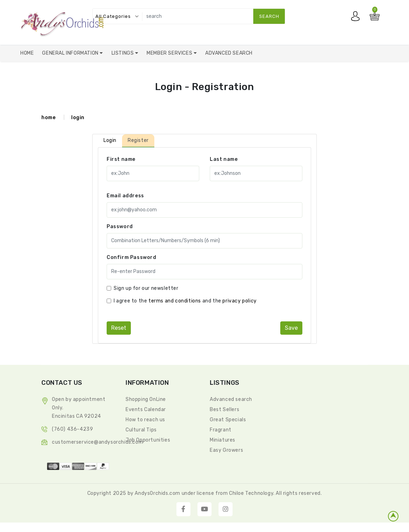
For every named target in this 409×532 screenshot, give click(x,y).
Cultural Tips (141, 430)
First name (121, 159)
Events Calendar (146, 410)
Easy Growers (226, 450)
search (269, 16)
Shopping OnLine (146, 399)
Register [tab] (138, 140)
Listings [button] (123, 53)
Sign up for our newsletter (146, 288)
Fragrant (221, 430)
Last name (224, 159)
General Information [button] (71, 53)
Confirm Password (132, 257)
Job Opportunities (148, 440)
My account (357, 18)
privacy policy (239, 301)
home (48, 118)
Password (120, 227)
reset (119, 328)
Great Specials (228, 420)
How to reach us (145, 420)
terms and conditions (175, 301)
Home (27, 53)
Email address (125, 196)
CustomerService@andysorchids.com (98, 442)
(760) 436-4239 (72, 429)
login (78, 118)
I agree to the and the (185, 301)
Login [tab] (110, 140)
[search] (212, 16)
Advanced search (231, 399)
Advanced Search (229, 53)
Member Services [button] (170, 53)
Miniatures (223, 440)
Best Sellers (224, 410)
